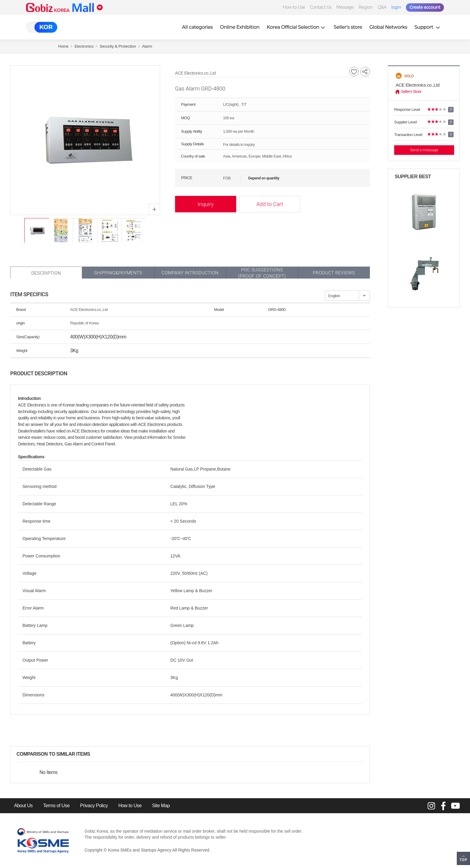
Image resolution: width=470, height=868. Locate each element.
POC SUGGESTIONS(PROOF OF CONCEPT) (262, 273)
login (396, 7)
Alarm (147, 46)
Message (345, 7)
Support (428, 27)
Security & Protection (118, 46)
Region (366, 7)
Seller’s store (348, 27)
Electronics (84, 46)
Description (46, 273)
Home (63, 46)
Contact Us (321, 7)
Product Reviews (334, 273)
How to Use (294, 7)
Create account (425, 7)
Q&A (382, 7)
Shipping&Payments (118, 273)
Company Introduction (190, 273)
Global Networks (388, 27)
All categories (197, 27)
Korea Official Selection (297, 27)
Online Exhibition (240, 27)
